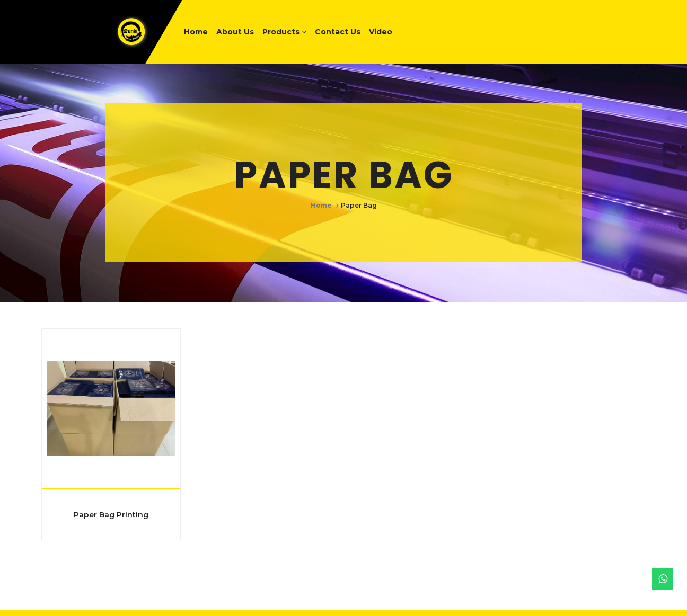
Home (196, 32)
